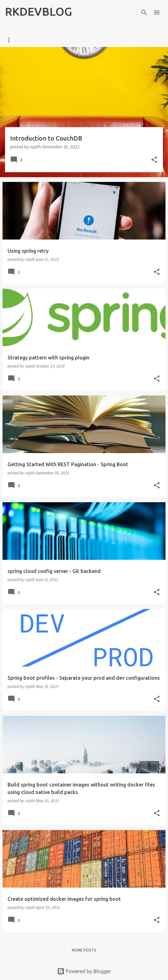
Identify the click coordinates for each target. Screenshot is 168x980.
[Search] (144, 13)
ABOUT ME (41, 40)
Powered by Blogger (84, 971)
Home (11, 40)
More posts (84, 950)
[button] (154, 160)
